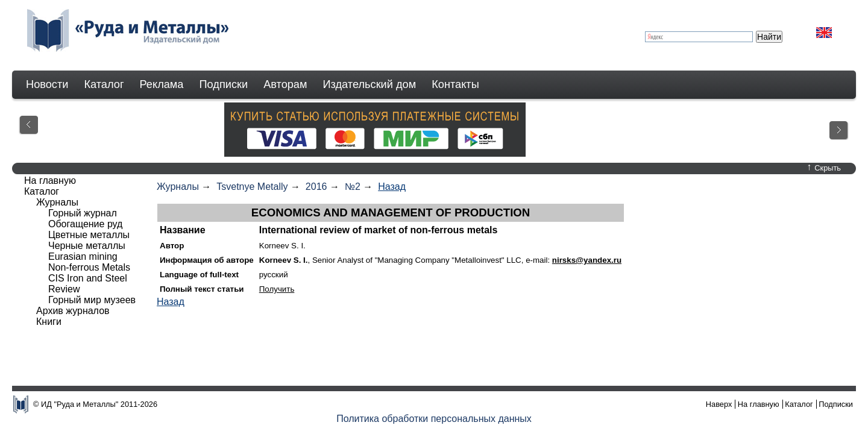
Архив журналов (73, 311)
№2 (353, 187)
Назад (392, 187)
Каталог (104, 84)
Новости (47, 84)
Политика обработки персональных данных (434, 419)
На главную (50, 181)
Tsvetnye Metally (252, 187)
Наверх (719, 404)
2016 (316, 187)
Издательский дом (370, 84)
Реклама (162, 84)
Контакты (455, 84)
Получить (277, 289)
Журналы (178, 187)
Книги (49, 322)
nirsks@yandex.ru (587, 260)
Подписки (224, 84)
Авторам (285, 84)
